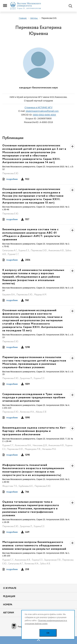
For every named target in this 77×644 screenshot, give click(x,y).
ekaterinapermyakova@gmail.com (42, 111)
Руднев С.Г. (13, 254)
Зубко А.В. (45, 564)
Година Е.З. (24, 251)
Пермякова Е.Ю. (11, 174)
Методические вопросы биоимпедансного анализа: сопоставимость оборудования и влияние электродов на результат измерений (34, 546)
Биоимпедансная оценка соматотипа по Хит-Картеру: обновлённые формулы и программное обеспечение (34, 431)
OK (48, 633)
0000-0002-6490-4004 (44, 115)
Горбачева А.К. (26, 486)
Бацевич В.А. (9, 295)
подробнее (12, 179)
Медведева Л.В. (33, 449)
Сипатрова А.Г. (10, 251)
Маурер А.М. (40, 295)
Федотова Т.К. (10, 486)
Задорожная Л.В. (52, 560)
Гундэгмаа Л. (26, 378)
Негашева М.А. (49, 449)
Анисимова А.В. (56, 251)
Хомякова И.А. (27, 412)
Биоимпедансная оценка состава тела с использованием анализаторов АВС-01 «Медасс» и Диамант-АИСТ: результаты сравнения (31, 235)
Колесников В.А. (23, 445)
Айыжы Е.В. (41, 412)
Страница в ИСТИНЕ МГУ (39, 107)
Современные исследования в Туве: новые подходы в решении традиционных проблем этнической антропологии (34, 398)
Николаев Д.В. (40, 445)
